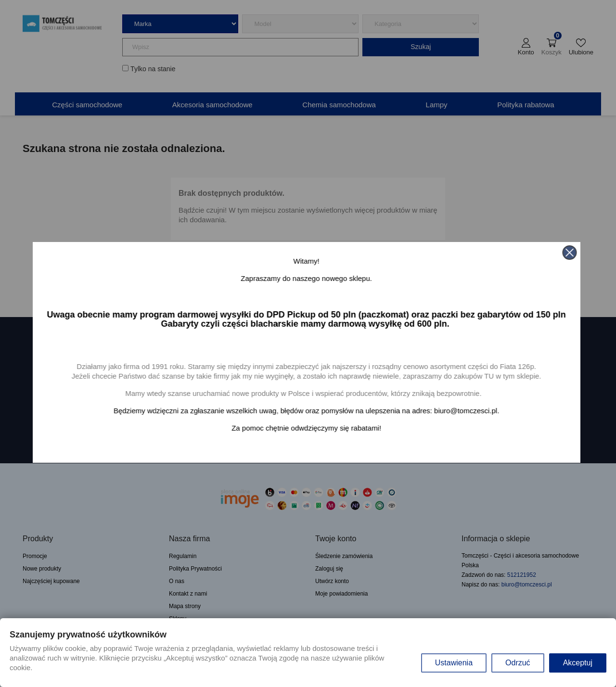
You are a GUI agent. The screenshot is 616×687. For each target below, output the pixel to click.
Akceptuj (578, 663)
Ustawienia (454, 663)
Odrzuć (518, 663)
